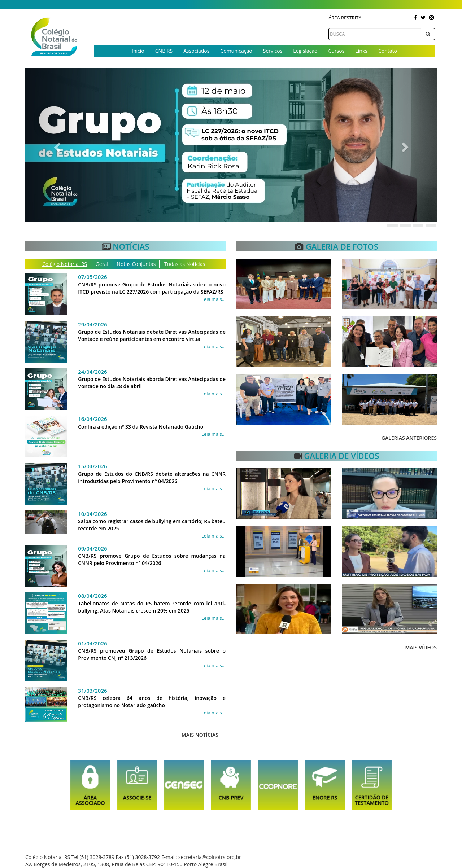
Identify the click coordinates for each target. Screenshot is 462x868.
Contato (388, 51)
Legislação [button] (305, 51)
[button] (56, 145)
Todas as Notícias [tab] (185, 264)
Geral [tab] (102, 264)
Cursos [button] (337, 51)
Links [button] (361, 51)
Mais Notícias (200, 735)
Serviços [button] (273, 51)
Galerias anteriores (409, 438)
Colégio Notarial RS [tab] (65, 264)
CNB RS (164, 51)
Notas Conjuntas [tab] (136, 264)
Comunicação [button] (236, 51)
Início (138, 51)
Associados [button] (196, 51)
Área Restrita (345, 18)
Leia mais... (213, 299)
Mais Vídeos (421, 647)
